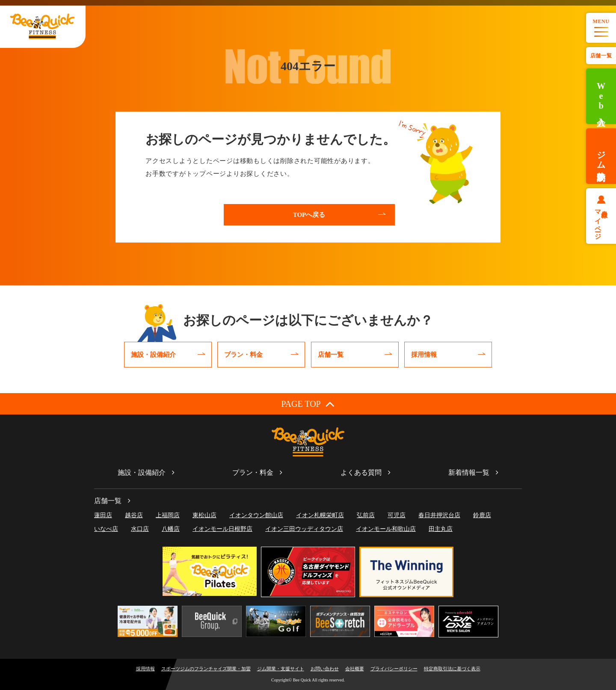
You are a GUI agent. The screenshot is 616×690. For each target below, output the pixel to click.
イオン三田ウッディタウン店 (304, 529)
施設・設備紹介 (142, 472)
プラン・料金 (253, 472)
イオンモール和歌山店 (386, 529)
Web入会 (601, 96)
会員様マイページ (601, 221)
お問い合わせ (325, 669)
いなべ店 (106, 529)
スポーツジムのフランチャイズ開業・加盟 (206, 669)
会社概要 (355, 669)
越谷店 (134, 515)
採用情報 (145, 669)
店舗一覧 (601, 56)
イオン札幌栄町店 (320, 515)
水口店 (140, 529)
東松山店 (204, 515)
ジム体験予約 (601, 156)
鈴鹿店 (482, 515)
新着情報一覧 (469, 472)
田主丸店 (441, 529)
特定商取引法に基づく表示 (452, 669)
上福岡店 (168, 515)
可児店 (397, 515)
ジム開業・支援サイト (281, 669)
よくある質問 (361, 472)
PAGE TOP (308, 404)
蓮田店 (103, 515)
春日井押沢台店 (439, 515)
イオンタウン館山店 (256, 515)
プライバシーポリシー (394, 669)
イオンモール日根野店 (222, 529)
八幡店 (171, 529)
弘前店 (366, 515)
